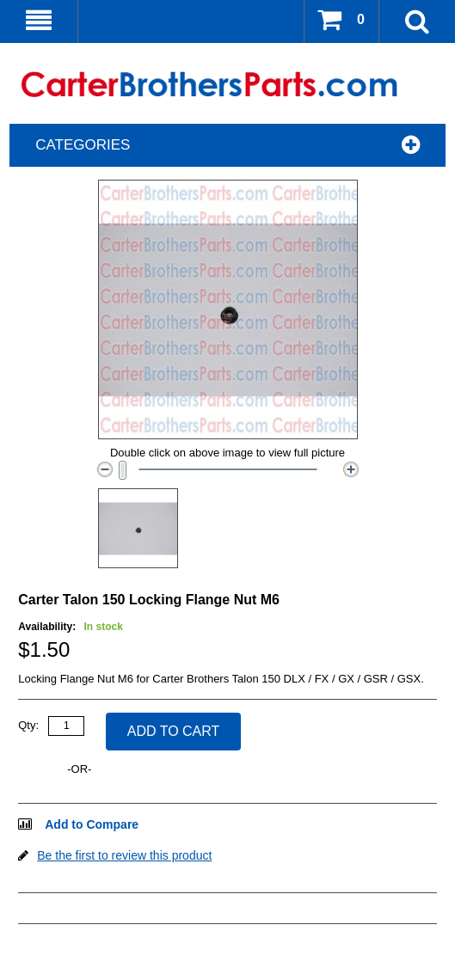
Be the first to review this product (124, 855)
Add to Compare (92, 824)
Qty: (28, 725)
